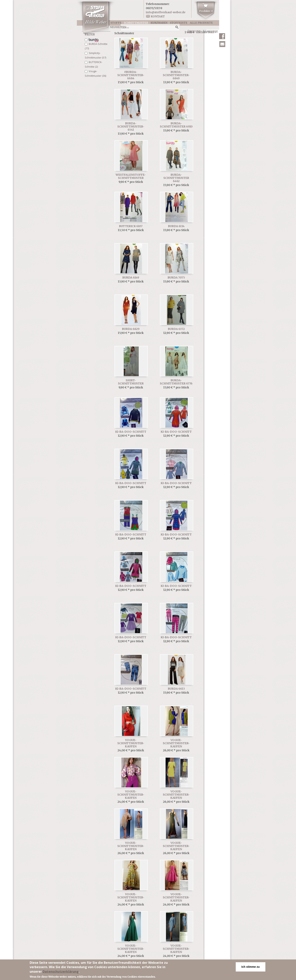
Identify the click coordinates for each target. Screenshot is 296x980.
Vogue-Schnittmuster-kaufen (131, 743)
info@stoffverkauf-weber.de (166, 12)
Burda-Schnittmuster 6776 (176, 382)
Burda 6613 (176, 689)
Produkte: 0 (206, 11)
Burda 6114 (176, 226)
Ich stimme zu (251, 967)
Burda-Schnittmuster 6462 (176, 178)
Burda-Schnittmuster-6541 (131, 127)
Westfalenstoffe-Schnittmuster (131, 176)
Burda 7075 (176, 278)
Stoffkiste (179, 23)
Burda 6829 (131, 329)
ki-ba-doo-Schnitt (131, 432)
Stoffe (116, 23)
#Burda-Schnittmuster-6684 (131, 75)
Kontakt (158, 16)
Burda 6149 (131, 278)
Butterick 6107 (131, 226)
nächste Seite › (206, 32)
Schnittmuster (136, 23)
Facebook (222, 36)
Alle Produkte (201, 23)
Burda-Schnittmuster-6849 (176, 75)
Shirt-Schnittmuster (131, 382)
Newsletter (222, 44)
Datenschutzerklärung (61, 972)
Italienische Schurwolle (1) (94, 40)
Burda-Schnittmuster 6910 (176, 125)
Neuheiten (118, 27)
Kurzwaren (159, 23)
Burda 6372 (176, 329)
